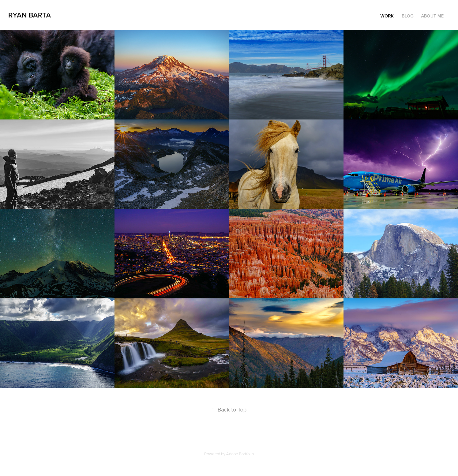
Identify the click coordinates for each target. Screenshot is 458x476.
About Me (432, 16)
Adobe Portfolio (240, 454)
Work (387, 16)
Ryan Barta (30, 15)
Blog (408, 16)
